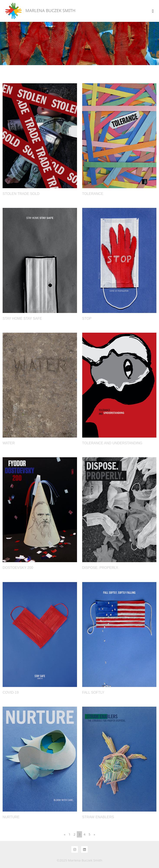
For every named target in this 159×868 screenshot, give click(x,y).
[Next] (94, 834)
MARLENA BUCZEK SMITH (39, 11)
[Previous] (65, 834)
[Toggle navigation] (153, 11)
